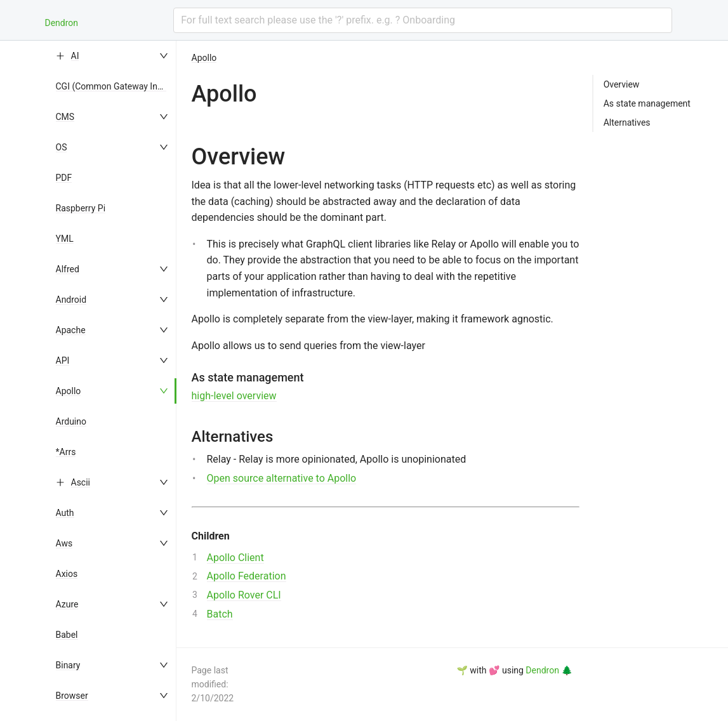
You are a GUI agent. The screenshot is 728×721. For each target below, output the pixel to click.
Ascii (81, 482)
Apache (71, 330)
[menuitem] (113, 56)
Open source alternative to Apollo (282, 478)
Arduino (71, 421)
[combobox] (422, 20)
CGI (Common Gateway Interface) (122, 86)
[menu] (113, 381)
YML (65, 239)
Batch (220, 614)
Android (71, 300)
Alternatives (627, 122)
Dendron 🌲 (549, 670)
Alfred (68, 269)
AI (75, 56)
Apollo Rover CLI (244, 595)
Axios (67, 574)
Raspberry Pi (81, 208)
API (63, 360)
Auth (65, 513)
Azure (67, 604)
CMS (65, 117)
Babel (67, 635)
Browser (72, 696)
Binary (68, 665)
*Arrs (66, 452)
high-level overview (234, 396)
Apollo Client (235, 558)
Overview (622, 84)
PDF (64, 178)
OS (62, 147)
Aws (64, 543)
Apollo (69, 391)
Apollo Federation (247, 576)
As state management (647, 103)
